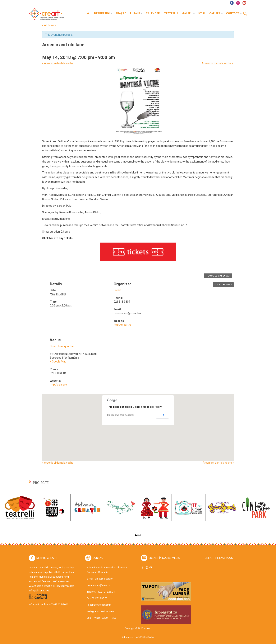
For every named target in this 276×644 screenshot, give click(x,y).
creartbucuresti (107, 611)
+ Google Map (58, 362)
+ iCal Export (223, 285)
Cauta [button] (245, 14)
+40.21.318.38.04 (105, 592)
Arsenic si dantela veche (58, 64)
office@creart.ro (104, 579)
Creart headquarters (62, 346)
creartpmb (105, 605)
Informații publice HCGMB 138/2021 (48, 604)
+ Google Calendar (218, 276)
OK (162, 415)
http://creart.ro (123, 325)
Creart (117, 290)
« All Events (49, 25)
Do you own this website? (121, 415)
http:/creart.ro (58, 385)
